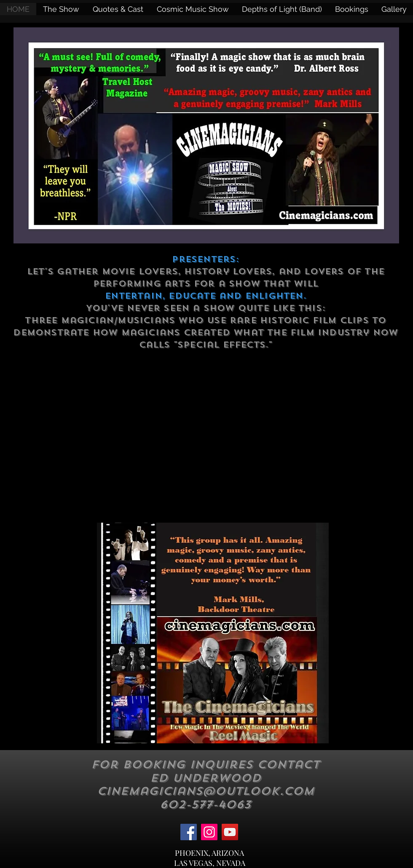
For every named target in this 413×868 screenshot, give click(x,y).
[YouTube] (230, 832)
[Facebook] (189, 832)
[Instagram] (209, 832)
